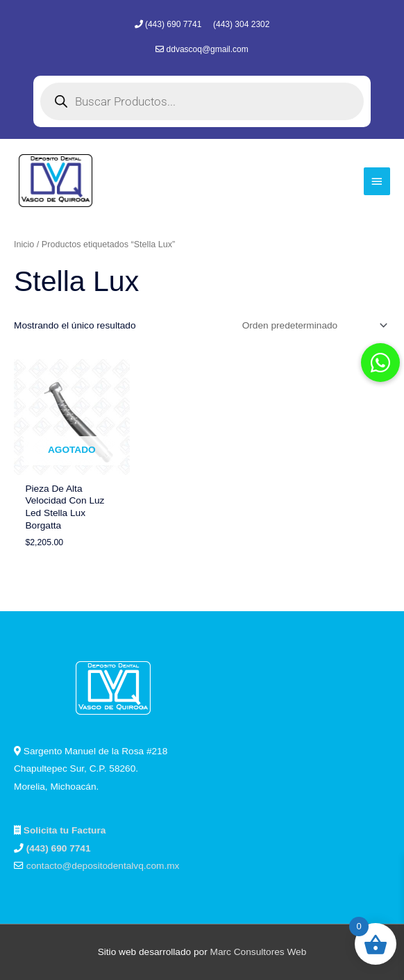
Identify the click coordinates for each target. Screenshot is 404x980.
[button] (380, 363)
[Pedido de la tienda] (312, 325)
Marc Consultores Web (259, 952)
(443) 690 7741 (175, 24)
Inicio (24, 244)
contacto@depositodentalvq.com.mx (103, 866)
